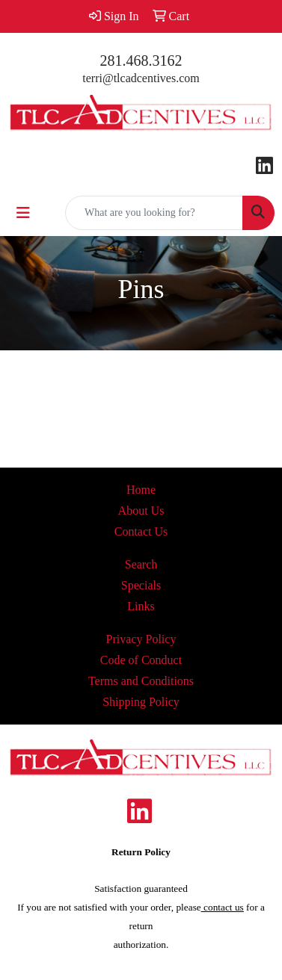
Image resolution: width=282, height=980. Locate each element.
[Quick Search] (154, 213)
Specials (141, 585)
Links (141, 606)
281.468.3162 (141, 61)
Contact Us (141, 531)
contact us (223, 907)
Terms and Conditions (141, 681)
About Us (141, 511)
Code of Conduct (141, 660)
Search (141, 564)
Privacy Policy (141, 639)
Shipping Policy (141, 702)
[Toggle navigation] (23, 213)
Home (141, 490)
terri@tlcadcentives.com (141, 78)
